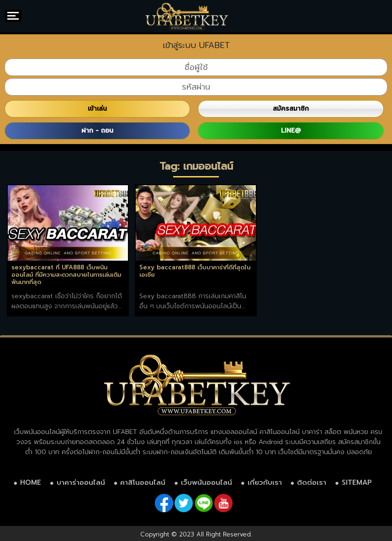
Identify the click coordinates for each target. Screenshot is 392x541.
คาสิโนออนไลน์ (143, 482)
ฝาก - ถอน (97, 131)
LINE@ (291, 131)
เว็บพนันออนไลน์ (207, 482)
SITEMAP (357, 482)
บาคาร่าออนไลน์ (81, 482)
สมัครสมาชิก (291, 109)
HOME (31, 482)
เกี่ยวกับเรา (265, 482)
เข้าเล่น (97, 109)
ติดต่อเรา (312, 482)
